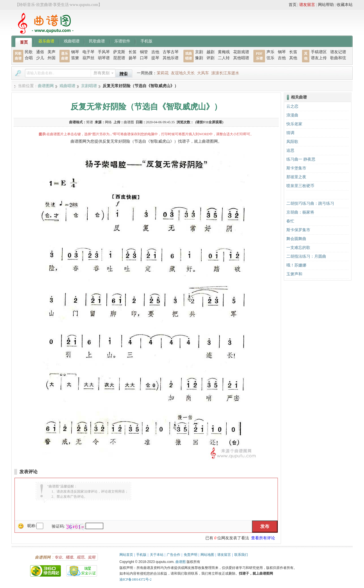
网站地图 (207, 555)
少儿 (40, 58)
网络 (108, 122)
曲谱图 (181, 562)
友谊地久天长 (183, 73)
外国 (51, 58)
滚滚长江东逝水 (225, 73)
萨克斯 (119, 52)
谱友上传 (319, 58)
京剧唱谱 (89, 86)
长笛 (133, 52)
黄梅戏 (224, 52)
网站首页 (126, 555)
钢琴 (75, 52)
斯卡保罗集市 (298, 230)
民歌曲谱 (97, 41)
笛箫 (75, 58)
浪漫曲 (292, 115)
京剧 (199, 52)
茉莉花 (163, 73)
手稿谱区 (319, 52)
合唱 (29, 58)
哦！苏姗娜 (296, 265)
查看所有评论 (263, 538)
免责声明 (191, 555)
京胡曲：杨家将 (300, 212)
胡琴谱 (104, 58)
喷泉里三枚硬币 (300, 186)
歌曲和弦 (338, 58)
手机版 (146, 41)
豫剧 (199, 58)
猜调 (290, 133)
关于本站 (157, 555)
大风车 (203, 73)
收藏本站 (345, 5)
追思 (290, 150)
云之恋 (292, 106)
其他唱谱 (241, 58)
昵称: (32, 526)
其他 (293, 58)
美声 (51, 52)
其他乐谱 (171, 58)
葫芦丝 (88, 58)
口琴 (144, 58)
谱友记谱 (338, 52)
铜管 (144, 52)
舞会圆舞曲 (296, 239)
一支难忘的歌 (298, 248)
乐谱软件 (122, 41)
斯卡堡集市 (296, 168)
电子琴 (88, 52)
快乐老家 (294, 124)
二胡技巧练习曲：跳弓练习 (310, 203)
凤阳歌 (292, 142)
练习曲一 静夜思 (301, 159)
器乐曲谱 (46, 41)
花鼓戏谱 (241, 52)
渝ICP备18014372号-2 (136, 579)
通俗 (40, 52)
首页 (293, 5)
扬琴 (133, 58)
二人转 (224, 58)
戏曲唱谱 (72, 41)
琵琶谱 (119, 58)
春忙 (290, 221)
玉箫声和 (294, 274)
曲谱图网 (46, 86)
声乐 (270, 52)
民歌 (29, 52)
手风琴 (104, 52)
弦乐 (270, 58)
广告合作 (173, 555)
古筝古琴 (171, 52)
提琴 (155, 58)
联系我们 (241, 555)
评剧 (210, 58)
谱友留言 (307, 5)
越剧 (210, 52)
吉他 (155, 52)
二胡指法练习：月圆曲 (306, 256)
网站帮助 (326, 5)
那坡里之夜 (296, 177)
